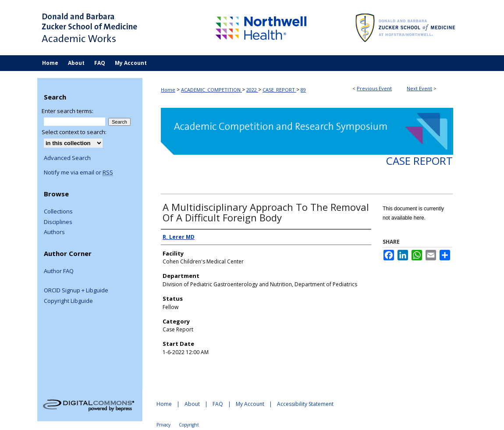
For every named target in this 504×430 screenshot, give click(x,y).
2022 (252, 90)
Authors (54, 232)
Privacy (163, 425)
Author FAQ (59, 271)
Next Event (419, 88)
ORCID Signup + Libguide (76, 291)
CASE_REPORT (279, 90)
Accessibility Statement (305, 404)
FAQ (218, 404)
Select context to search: (74, 132)
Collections (58, 212)
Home (168, 90)
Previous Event (374, 88)
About (192, 404)
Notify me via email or (78, 173)
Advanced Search (67, 158)
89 (303, 90)
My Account (250, 404)
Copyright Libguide (68, 301)
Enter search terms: (67, 111)
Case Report (419, 161)
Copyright (189, 425)
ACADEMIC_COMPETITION (211, 90)
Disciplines (58, 222)
